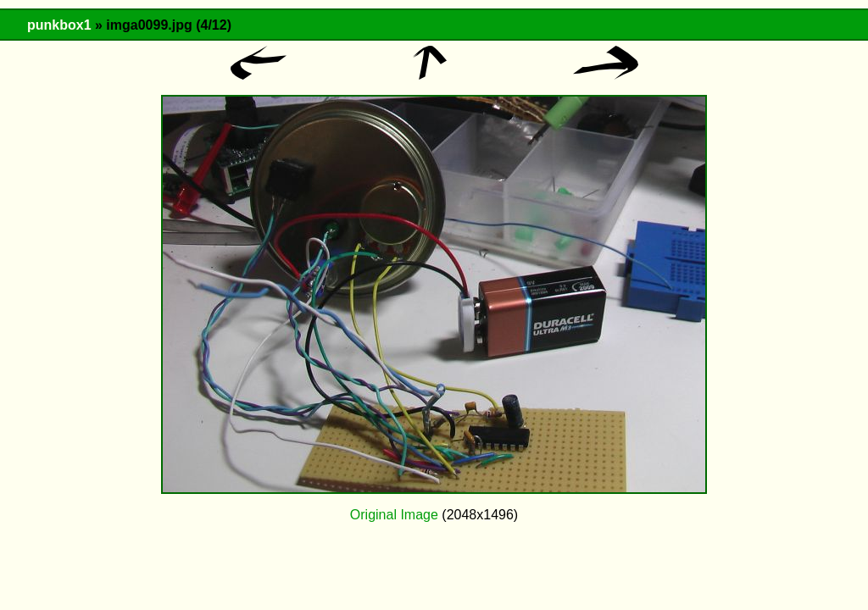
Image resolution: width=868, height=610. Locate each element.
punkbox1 (59, 25)
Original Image (394, 515)
